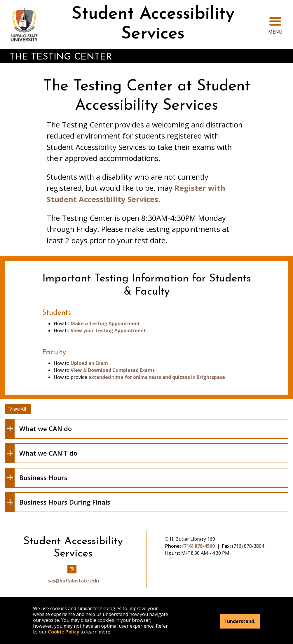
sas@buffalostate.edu (73, 581)
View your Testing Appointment (108, 330)
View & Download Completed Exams (113, 370)
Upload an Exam (89, 363)
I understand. (240, 621)
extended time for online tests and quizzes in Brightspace (157, 377)
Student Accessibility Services (153, 24)
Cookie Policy (63, 632)
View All (18, 409)
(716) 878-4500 (198, 546)
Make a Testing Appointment (105, 323)
